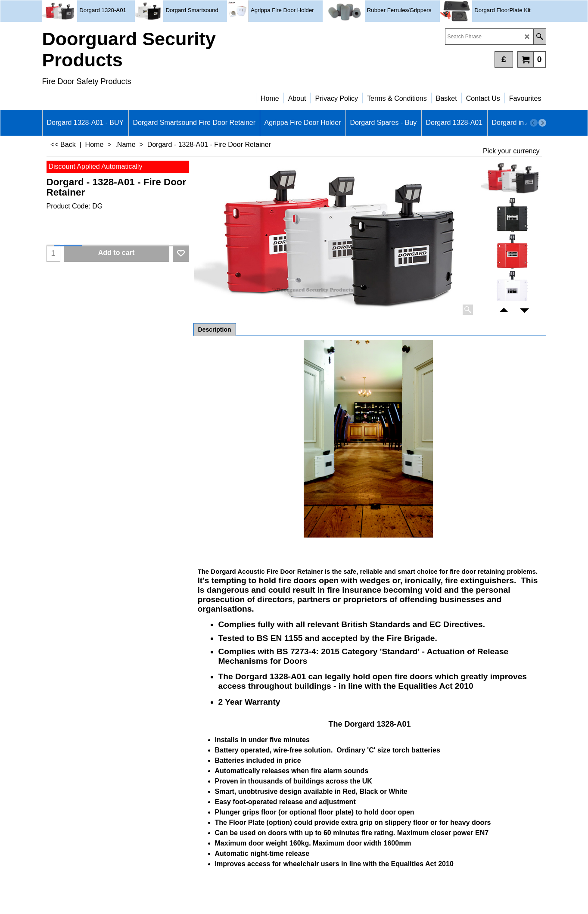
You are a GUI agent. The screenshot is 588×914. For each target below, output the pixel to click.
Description (215, 330)
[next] (542, 123)
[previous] (534, 123)
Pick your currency (511, 151)
